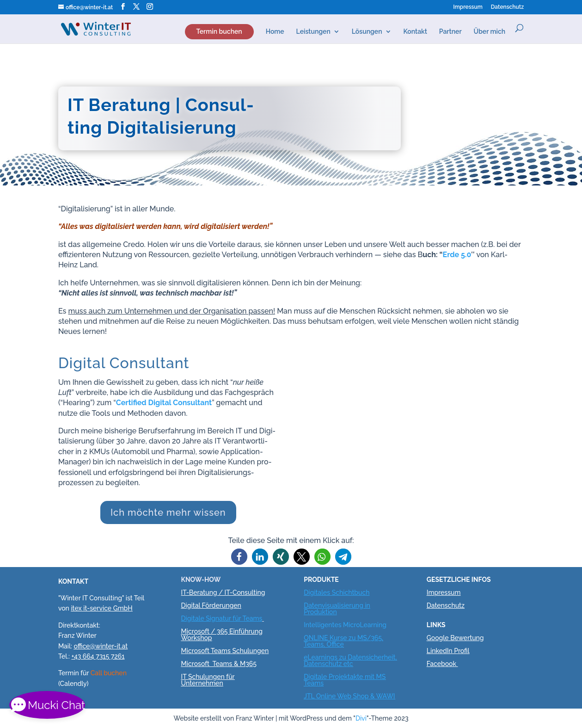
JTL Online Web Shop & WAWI (349, 696)
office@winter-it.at (101, 646)
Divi (361, 718)
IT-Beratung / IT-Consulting (223, 592)
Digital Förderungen (211, 605)
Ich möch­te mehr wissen (168, 512)
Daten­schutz (507, 7)
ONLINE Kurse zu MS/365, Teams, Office (343, 641)
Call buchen (109, 673)
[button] (239, 557)
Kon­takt (415, 30)
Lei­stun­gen (313, 30)
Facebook (441, 664)
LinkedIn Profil (448, 651)
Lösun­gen (367, 30)
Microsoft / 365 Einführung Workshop (222, 635)
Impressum (444, 592)
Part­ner (450, 30)
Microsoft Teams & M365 (219, 664)
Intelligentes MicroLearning (345, 625)
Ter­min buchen (219, 30)
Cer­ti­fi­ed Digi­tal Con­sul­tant (164, 403)
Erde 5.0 (457, 255)
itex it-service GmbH (101, 608)
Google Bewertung (455, 638)
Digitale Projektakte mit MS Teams (345, 680)
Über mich (490, 30)
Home (275, 30)
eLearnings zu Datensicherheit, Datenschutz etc (350, 660)
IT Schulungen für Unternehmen (208, 680)
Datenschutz (446, 605)
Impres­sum (468, 7)
